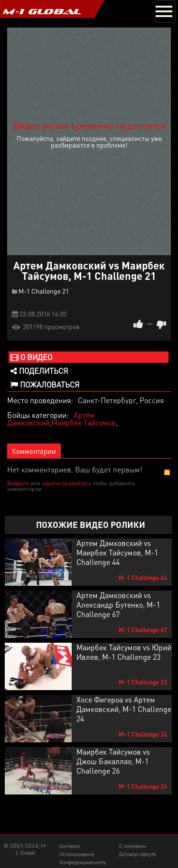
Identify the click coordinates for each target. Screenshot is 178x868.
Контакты (70, 846)
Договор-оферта (137, 854)
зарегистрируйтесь (66, 483)
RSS (167, 472)
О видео (31, 357)
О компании (132, 846)
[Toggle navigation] (165, 11)
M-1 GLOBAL (42, 11)
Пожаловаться (45, 384)
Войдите (18, 483)
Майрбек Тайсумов (84, 422)
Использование (77, 854)
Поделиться (39, 371)
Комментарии (34, 451)
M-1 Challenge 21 (44, 291)
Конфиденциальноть (83, 862)
